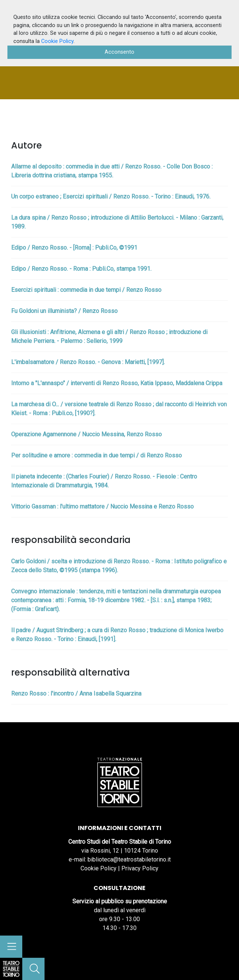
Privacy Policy (140, 868)
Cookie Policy (99, 868)
